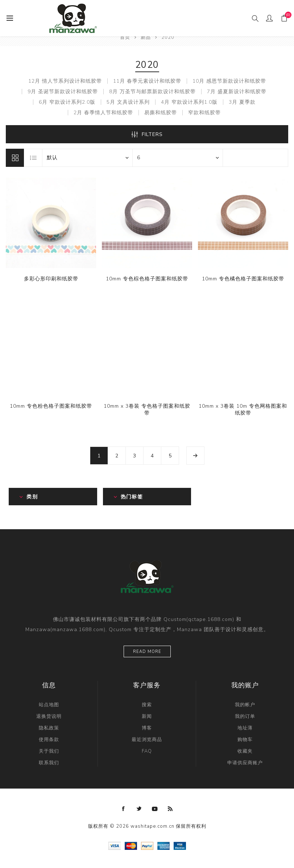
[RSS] (170, 809)
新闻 (147, 716)
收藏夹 (245, 751)
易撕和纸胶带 (161, 113)
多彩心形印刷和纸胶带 (51, 279)
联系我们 (49, 763)
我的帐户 (245, 705)
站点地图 (49, 705)
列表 (33, 158)
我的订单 (245, 716)
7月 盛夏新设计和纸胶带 (237, 92)
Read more (147, 652)
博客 (147, 728)
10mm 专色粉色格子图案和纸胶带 (51, 406)
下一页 (195, 456)
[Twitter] (139, 809)
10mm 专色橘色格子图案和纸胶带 (243, 279)
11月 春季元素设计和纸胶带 (147, 81)
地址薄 (245, 728)
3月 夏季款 (242, 102)
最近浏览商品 (147, 740)
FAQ (147, 751)
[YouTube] (155, 809)
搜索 (147, 705)
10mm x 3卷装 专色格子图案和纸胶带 (147, 410)
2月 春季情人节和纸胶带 (103, 113)
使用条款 (49, 740)
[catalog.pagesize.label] (178, 158)
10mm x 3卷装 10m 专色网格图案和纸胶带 (243, 410)
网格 (15, 158)
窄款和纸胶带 (204, 113)
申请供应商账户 (245, 763)
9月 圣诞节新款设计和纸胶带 (63, 92)
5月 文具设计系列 (128, 102)
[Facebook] (124, 809)
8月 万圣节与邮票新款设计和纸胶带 (152, 92)
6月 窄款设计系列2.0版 (67, 102)
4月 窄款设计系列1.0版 (189, 102)
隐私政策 (49, 728)
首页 (125, 37)
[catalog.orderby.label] (87, 158)
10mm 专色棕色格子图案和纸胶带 (147, 279)
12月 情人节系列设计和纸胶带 (65, 81)
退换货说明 (49, 716)
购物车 (245, 740)
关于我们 (49, 751)
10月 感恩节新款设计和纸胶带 (229, 81)
